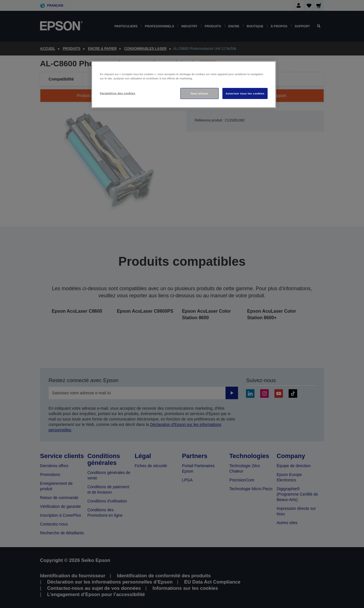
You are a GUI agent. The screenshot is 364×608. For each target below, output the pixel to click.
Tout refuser (199, 93)
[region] (184, 85)
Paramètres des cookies (118, 93)
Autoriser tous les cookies (245, 93)
